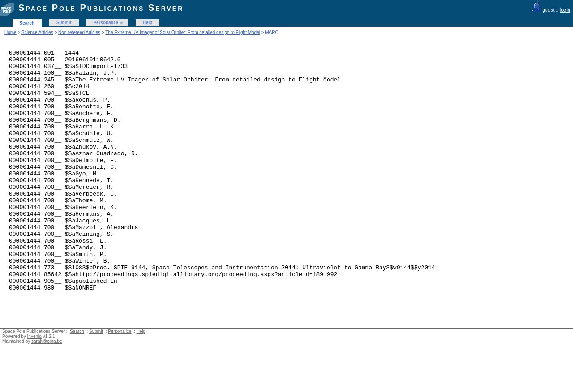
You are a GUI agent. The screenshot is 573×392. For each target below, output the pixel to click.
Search (27, 23)
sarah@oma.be (47, 390)
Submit (64, 23)
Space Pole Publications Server (101, 8)
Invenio (34, 385)
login (565, 10)
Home (11, 32)
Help (148, 23)
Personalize (106, 23)
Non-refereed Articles (79, 32)
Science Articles (37, 32)
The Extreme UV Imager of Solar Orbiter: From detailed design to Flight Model (183, 32)
